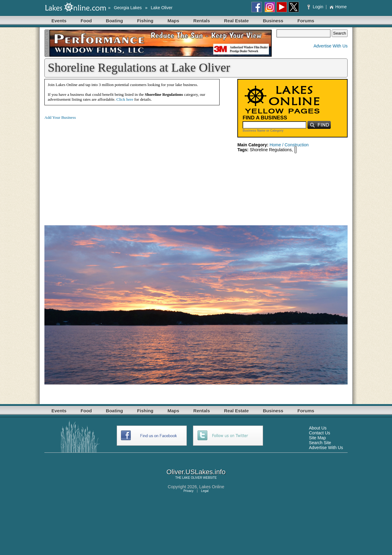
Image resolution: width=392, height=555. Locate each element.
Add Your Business (60, 117)
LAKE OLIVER (192, 478)
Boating (115, 21)
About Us (318, 428)
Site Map (317, 438)
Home (338, 7)
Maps (173, 21)
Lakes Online (212, 487)
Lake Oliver (162, 8)
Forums (306, 21)
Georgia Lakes (128, 8)
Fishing (145, 21)
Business (273, 21)
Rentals (202, 21)
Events (59, 21)
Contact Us (320, 433)
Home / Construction (289, 145)
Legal (205, 491)
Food (86, 21)
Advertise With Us (331, 46)
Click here (125, 99)
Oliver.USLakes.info (196, 472)
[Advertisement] (96, 168)
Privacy (188, 491)
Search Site (320, 443)
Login (316, 7)
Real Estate (237, 21)
